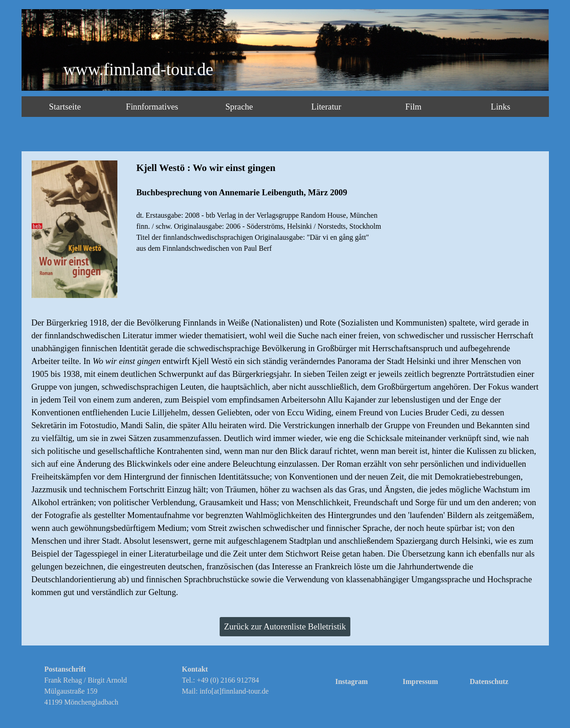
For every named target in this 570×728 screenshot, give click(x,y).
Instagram (351, 681)
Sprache (239, 107)
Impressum (420, 681)
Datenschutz (489, 681)
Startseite (65, 107)
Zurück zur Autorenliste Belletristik (285, 626)
